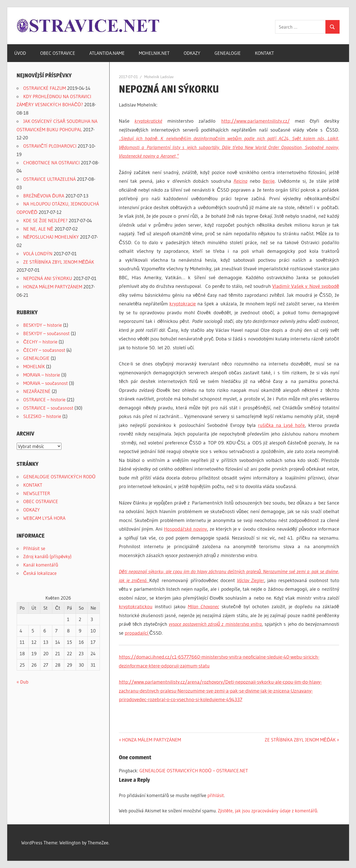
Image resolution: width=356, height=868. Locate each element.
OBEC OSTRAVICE (58, 53)
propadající (137, 633)
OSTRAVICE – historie (44, 400)
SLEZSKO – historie (42, 416)
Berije (269, 181)
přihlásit (216, 795)
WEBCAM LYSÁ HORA (44, 518)
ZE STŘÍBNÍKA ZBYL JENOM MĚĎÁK (300, 740)
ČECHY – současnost (44, 350)
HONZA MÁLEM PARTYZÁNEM (151, 740)
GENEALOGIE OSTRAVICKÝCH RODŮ (60, 477)
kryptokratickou (136, 607)
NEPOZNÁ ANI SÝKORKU (48, 278)
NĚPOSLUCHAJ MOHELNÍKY (51, 237)
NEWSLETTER (37, 493)
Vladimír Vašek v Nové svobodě (306, 286)
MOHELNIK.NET (154, 53)
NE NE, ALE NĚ (38, 229)
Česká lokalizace (40, 573)
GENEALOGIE (228, 53)
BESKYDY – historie (43, 325)
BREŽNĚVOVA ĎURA (44, 196)
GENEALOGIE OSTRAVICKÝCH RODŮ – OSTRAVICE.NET (194, 771)
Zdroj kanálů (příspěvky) (48, 556)
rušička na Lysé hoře (281, 425)
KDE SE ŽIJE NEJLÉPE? (45, 220)
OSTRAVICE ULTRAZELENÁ (50, 179)
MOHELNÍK (34, 366)
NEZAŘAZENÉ (37, 391)
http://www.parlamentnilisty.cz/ (255, 121)
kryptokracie (183, 304)
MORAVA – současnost (46, 383)
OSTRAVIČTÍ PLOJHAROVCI (50, 146)
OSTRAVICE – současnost (48, 408)
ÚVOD (20, 53)
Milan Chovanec (203, 607)
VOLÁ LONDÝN (38, 254)
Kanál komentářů (41, 565)
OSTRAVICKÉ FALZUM (45, 88)
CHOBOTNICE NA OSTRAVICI (52, 163)
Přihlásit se (34, 548)
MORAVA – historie (42, 375)
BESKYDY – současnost (47, 333)
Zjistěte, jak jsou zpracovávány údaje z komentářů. (268, 811)
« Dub (23, 682)
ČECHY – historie (40, 342)
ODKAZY (192, 53)
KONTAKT (264, 53)
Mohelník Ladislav (159, 77)
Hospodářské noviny (185, 529)
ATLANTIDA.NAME (107, 53)
